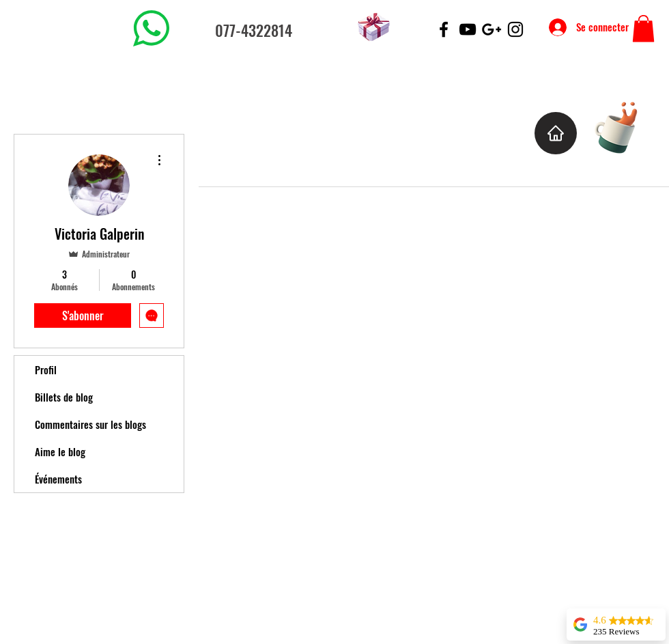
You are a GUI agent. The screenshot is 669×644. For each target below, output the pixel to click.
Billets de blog (64, 397)
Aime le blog (60, 451)
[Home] (556, 133)
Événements (58, 479)
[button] (643, 28)
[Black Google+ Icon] (492, 29)
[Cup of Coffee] (623, 126)
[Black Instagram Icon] (515, 29)
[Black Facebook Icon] (444, 29)
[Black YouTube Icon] (468, 29)
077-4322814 (254, 30)
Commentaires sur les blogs (90, 424)
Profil (46, 369)
